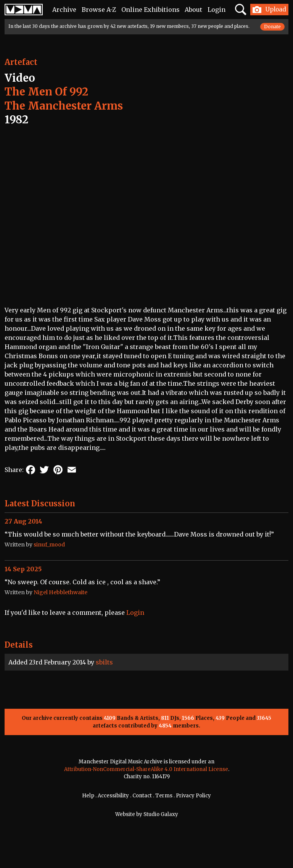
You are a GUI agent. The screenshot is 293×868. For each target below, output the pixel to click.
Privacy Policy (193, 796)
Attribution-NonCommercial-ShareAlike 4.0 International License (146, 769)
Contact (142, 796)
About (193, 10)
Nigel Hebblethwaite (60, 592)
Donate (272, 27)
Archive (64, 10)
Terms (164, 796)
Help (88, 796)
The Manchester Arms (64, 106)
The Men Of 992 (46, 92)
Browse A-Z (99, 10)
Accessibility (113, 796)
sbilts (104, 662)
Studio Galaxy (161, 814)
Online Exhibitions (151, 10)
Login (217, 10)
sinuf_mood (49, 545)
